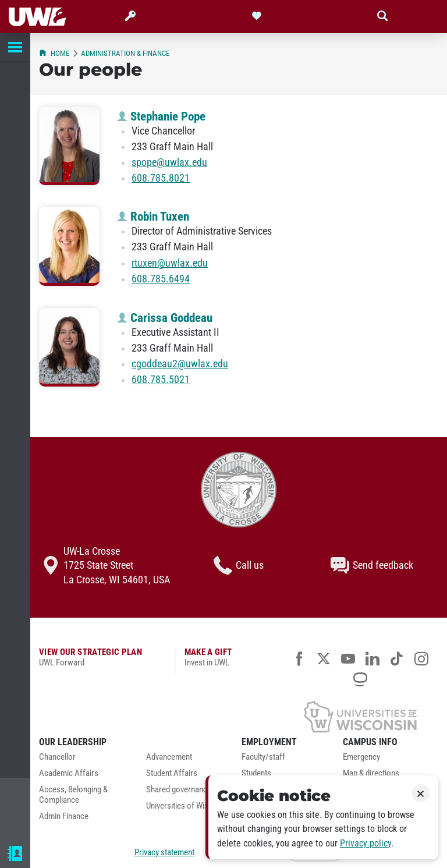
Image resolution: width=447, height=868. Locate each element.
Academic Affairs (69, 773)
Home (54, 53)
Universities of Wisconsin (189, 806)
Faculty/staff (263, 757)
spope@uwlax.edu (169, 162)
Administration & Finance (125, 53)
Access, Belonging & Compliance (73, 795)
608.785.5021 (161, 380)
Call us (239, 565)
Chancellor (57, 757)
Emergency (361, 757)
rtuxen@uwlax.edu (170, 263)
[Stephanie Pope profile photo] (69, 146)
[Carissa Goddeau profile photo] (69, 347)
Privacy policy (366, 843)
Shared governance (179, 790)
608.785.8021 (161, 178)
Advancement (169, 757)
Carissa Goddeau (165, 318)
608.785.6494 (161, 279)
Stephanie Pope (161, 116)
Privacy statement (164, 852)
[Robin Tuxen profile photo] (69, 246)
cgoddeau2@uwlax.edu (180, 364)
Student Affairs (172, 773)
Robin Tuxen (153, 217)
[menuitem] (84, 760)
